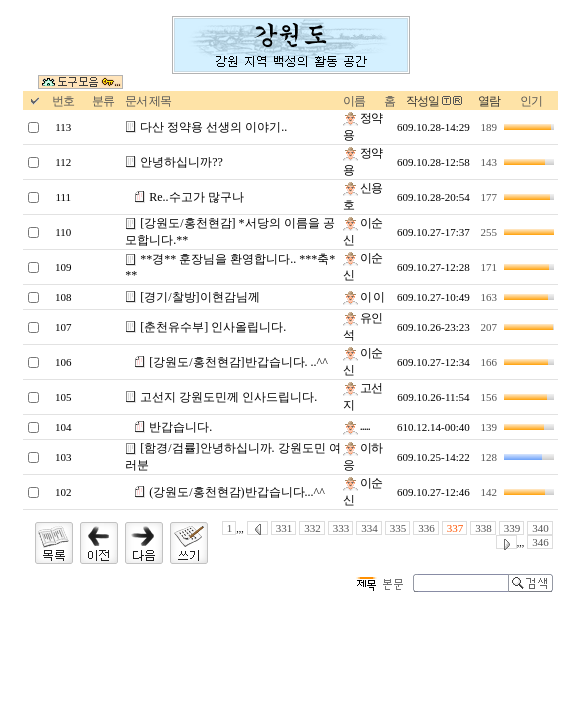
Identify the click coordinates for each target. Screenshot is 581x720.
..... (356, 426)
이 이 (363, 297)
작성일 (422, 101)
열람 (489, 101)
